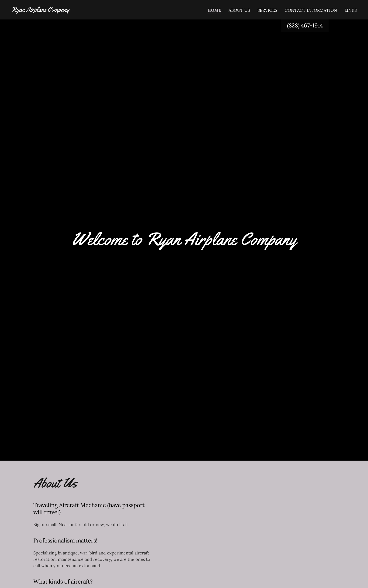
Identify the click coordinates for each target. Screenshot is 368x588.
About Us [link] (239, 10)
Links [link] (351, 10)
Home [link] (214, 10)
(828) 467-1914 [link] (305, 25)
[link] (40, 10)
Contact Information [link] (311, 10)
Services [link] (267, 10)
